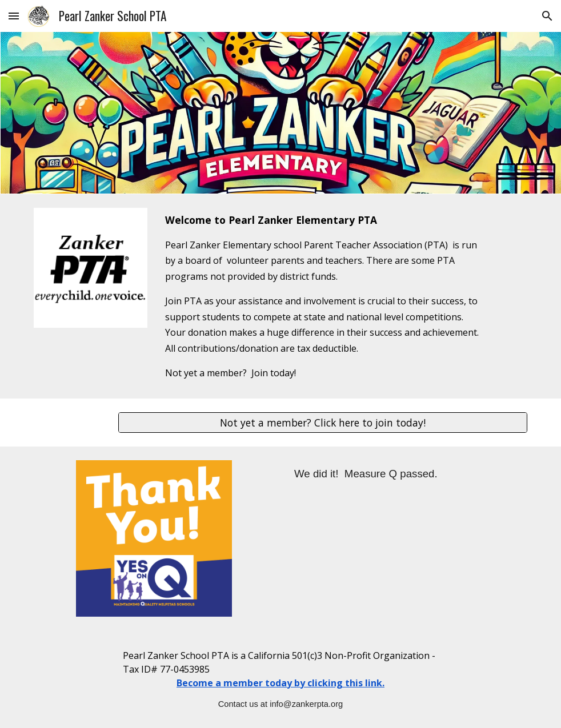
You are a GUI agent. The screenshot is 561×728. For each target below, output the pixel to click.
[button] (14, 16)
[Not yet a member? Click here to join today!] (323, 423)
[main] (323, 296)
